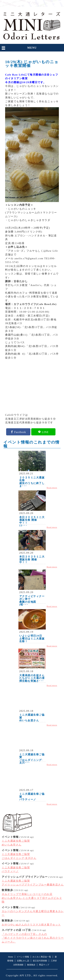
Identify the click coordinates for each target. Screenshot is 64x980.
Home (10, 957)
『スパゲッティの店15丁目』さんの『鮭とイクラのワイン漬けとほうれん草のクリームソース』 (33, 938)
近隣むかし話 (23, 961)
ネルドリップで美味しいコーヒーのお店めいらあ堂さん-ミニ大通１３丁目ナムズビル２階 (32, 898)
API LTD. (25, 975)
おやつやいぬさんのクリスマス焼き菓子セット (31, 925)
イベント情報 (23, 957)
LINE (45, 432)
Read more (52, 488)
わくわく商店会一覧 (42, 957)
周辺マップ (44, 965)
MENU (32, 48)
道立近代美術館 (40, 961)
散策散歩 (31, 965)
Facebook (20, 432)
